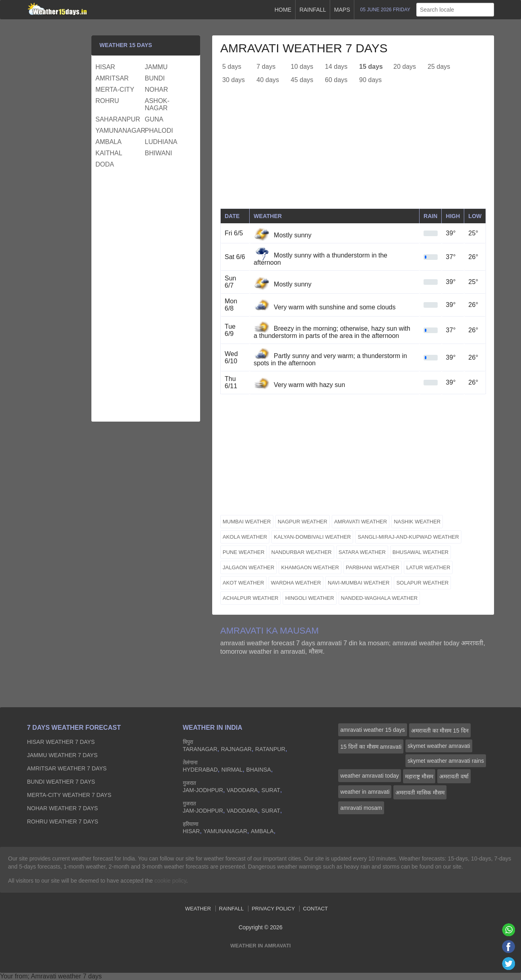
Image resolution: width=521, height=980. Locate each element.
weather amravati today (370, 776)
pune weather (244, 552)
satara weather (362, 552)
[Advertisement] (353, 152)
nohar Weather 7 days (62, 808)
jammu (156, 67)
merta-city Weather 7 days (69, 795)
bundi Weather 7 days (61, 782)
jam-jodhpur (203, 790)
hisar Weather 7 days (61, 742)
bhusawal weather (421, 552)
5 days (232, 67)
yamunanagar (119, 131)
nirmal (232, 770)
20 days (405, 67)
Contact (315, 909)
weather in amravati (365, 792)
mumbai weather (247, 522)
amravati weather (361, 522)
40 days (268, 80)
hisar (105, 67)
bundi (155, 78)
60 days (336, 80)
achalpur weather (250, 598)
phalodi (159, 131)
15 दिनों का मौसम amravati (371, 747)
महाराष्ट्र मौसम (419, 776)
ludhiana (161, 142)
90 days (370, 80)
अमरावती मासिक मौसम (420, 793)
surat (271, 790)
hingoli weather (309, 598)
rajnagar (236, 749)
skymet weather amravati (439, 746)
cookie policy (170, 881)
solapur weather (422, 583)
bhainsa (258, 770)
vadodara (242, 790)
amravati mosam (361, 808)
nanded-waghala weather (379, 598)
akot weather (243, 583)
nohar (157, 90)
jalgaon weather (248, 567)
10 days (302, 67)
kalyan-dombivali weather (312, 537)
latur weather (428, 567)
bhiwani (159, 153)
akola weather (245, 537)
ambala (109, 142)
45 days (302, 80)
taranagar (200, 749)
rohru (107, 101)
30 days (234, 80)
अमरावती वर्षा (454, 776)
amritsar (112, 78)
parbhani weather (373, 567)
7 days (266, 67)
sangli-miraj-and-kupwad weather (408, 537)
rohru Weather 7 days (63, 821)
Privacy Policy (273, 909)
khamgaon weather (310, 567)
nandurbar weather (302, 552)
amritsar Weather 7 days (67, 768)
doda (105, 164)
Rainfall (313, 10)
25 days (439, 67)
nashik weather (417, 522)
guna (154, 119)
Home (283, 10)
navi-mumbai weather (359, 583)
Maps (342, 10)
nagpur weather (303, 522)
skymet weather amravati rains (446, 761)
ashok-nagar (157, 104)
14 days (336, 67)
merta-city (115, 90)
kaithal (109, 153)
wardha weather (296, 583)
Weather (198, 909)
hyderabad (200, 770)
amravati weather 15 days (372, 730)
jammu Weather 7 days (62, 755)
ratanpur (270, 749)
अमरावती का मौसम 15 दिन (440, 731)
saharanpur (118, 119)
